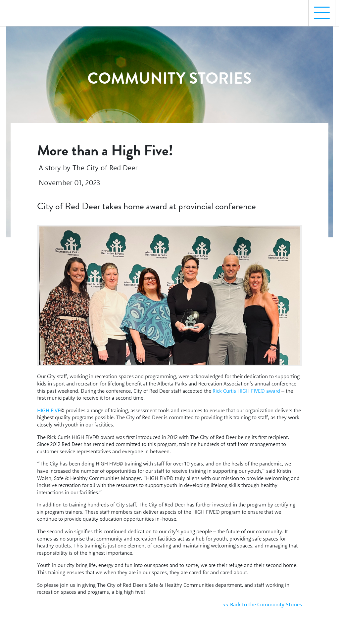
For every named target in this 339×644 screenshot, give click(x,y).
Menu (319, 9)
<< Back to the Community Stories (262, 604)
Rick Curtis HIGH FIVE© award (246, 391)
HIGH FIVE (49, 410)
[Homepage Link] (34, 10)
